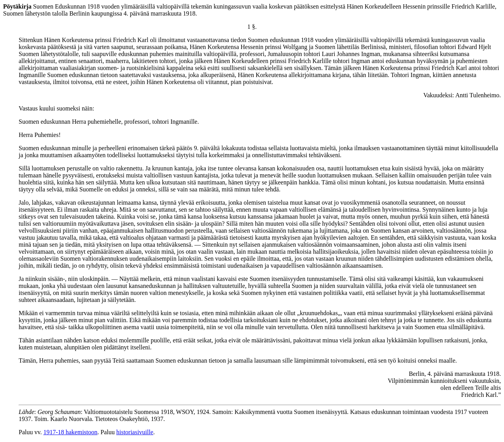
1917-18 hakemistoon (70, 432)
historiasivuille (135, 432)
